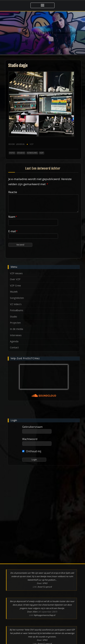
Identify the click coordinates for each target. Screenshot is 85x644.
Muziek (14, 292)
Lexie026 (17, 144)
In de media (16, 329)
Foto (12, 153)
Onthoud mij (32, 451)
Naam (13, 217)
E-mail (13, 231)
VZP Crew (15, 285)
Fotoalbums (17, 310)
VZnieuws (32, 153)
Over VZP (15, 279)
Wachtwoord (30, 439)
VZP (32, 144)
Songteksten (17, 298)
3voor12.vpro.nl (44, 587)
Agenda (14, 341)
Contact (14, 347)
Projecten (15, 323)
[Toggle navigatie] (42, 5)
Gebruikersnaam (32, 427)
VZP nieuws (16, 273)
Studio (21, 153)
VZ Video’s (16, 304)
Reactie (13, 192)
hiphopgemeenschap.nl (44, 615)
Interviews (16, 335)
